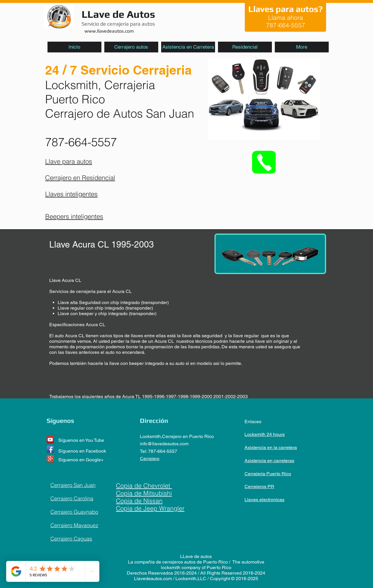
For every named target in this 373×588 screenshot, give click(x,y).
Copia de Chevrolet (144, 485)
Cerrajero (150, 459)
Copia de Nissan (139, 501)
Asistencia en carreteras (269, 461)
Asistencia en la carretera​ (271, 447)
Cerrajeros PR (259, 487)
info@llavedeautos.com (164, 444)
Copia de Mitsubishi (144, 493)
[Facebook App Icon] (50, 449)
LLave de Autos (118, 14)
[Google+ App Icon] (50, 459)
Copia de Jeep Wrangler (150, 508)
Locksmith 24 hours (265, 434)
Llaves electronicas (264, 500)
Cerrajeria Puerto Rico (268, 474)
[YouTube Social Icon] (50, 440)
